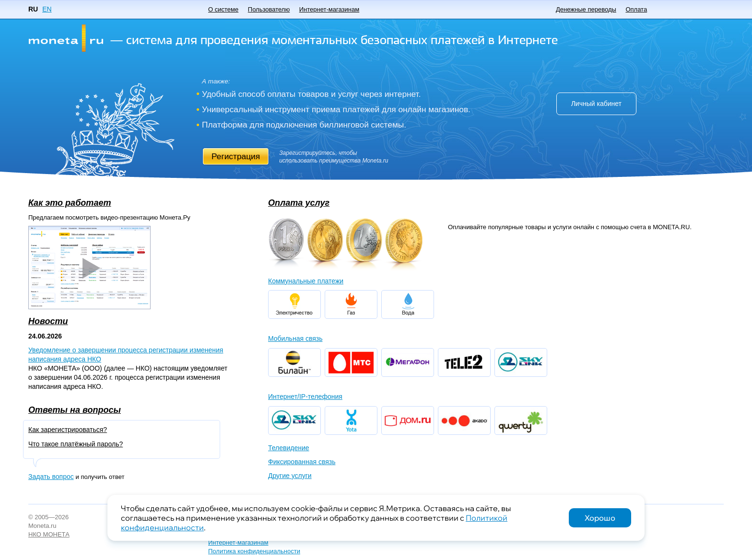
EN (47, 9)
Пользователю (269, 9)
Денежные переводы (586, 9)
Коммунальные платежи (306, 281)
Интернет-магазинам (329, 9)
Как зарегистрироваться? (68, 430)
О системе (223, 9)
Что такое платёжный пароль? (76, 444)
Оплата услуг (299, 203)
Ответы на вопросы (75, 410)
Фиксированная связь (302, 462)
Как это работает (70, 203)
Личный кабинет (596, 104)
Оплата (636, 9)
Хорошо (600, 518)
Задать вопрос (51, 477)
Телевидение (289, 448)
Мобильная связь (295, 338)
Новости (48, 321)
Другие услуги (290, 476)
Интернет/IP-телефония (305, 397)
